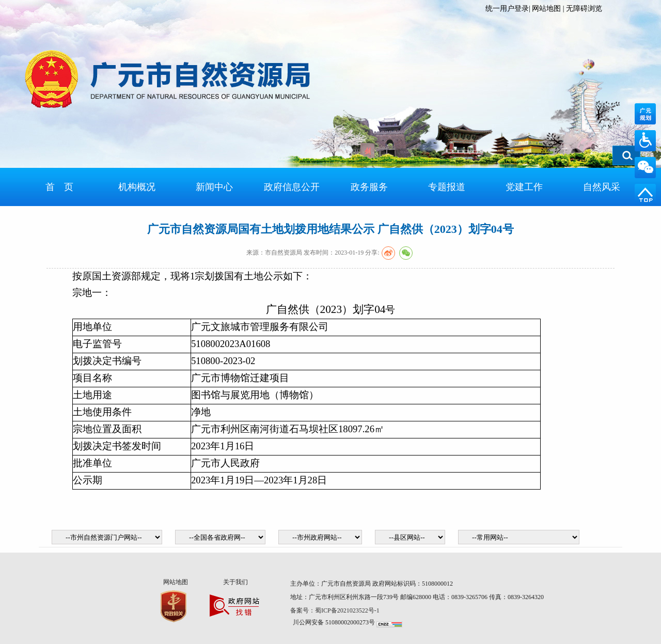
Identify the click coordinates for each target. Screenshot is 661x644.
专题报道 (447, 187)
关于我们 (235, 582)
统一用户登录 (507, 9)
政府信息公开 (292, 187)
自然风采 (602, 187)
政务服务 (369, 187)
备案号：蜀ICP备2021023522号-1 (336, 610)
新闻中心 (214, 187)
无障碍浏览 (584, 9)
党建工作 (524, 187)
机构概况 (137, 187)
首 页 (59, 187)
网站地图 (546, 9)
